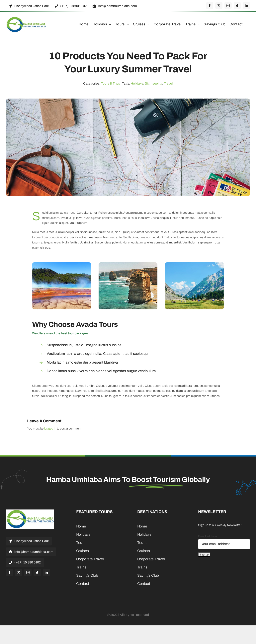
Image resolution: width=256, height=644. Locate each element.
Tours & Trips (110, 83)
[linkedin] (246, 6)
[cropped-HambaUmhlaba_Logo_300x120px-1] (26, 18)
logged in (50, 429)
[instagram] (228, 6)
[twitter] (219, 6)
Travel (168, 83)
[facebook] (210, 6)
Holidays (137, 83)
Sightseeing (154, 83)
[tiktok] (237, 6)
